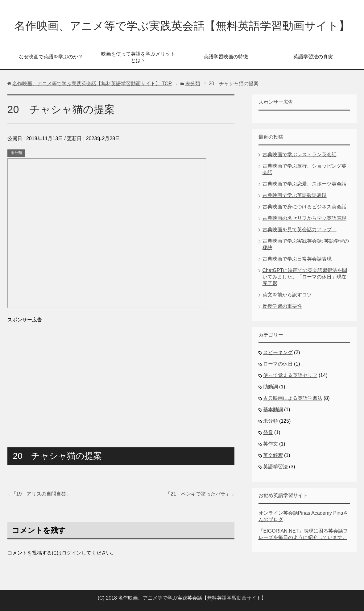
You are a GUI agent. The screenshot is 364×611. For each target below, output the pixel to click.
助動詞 (271, 387)
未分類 (16, 153)
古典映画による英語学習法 (293, 398)
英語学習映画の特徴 (226, 57)
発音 (268, 432)
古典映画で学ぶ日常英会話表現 (297, 259)
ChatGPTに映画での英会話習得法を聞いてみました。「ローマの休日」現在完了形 (305, 277)
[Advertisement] (121, 377)
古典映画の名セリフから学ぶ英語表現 (304, 218)
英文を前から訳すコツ (287, 295)
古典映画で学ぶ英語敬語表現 (295, 195)
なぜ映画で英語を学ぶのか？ (51, 57)
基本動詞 (273, 410)
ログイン (72, 553)
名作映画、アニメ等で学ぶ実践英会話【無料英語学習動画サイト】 (182, 26)
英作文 (271, 444)
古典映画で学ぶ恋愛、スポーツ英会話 (304, 184)
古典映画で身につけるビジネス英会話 (304, 207)
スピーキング (278, 352)
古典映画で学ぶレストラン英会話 (300, 155)
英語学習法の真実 (313, 57)
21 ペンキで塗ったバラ (198, 494)
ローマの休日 (278, 364)
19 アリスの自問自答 (41, 494)
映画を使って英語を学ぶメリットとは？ (138, 57)
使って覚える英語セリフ (290, 375)
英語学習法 (275, 467)
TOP (92, 84)
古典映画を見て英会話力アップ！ (300, 230)
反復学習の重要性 (282, 306)
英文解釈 (273, 455)
